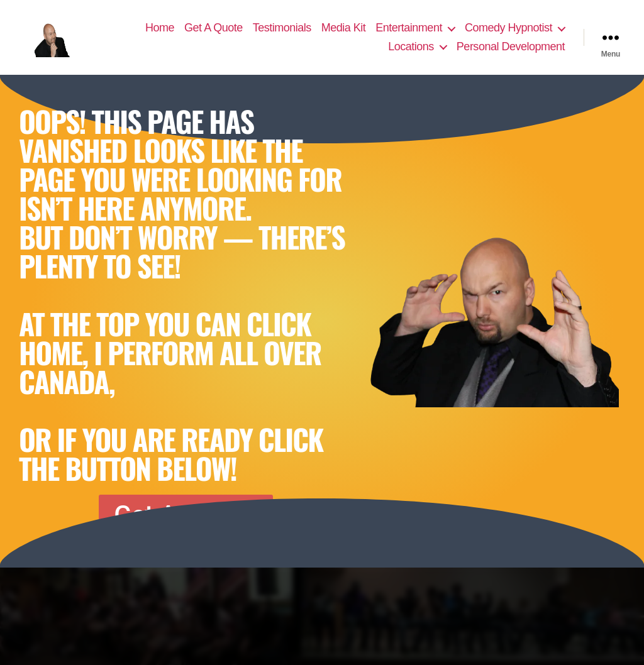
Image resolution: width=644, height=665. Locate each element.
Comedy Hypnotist (508, 36)
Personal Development (511, 55)
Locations (411, 55)
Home (160, 36)
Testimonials (282, 36)
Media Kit (344, 36)
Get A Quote (214, 36)
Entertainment (409, 36)
